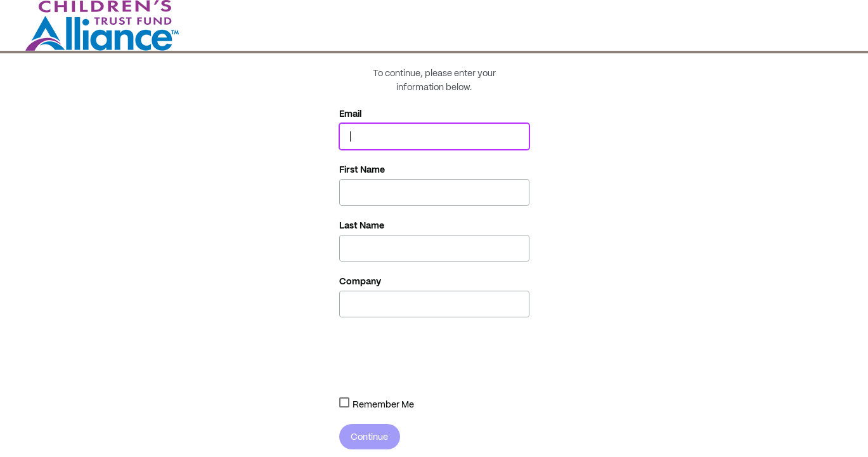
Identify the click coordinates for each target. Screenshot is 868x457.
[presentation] (436, 355)
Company (360, 281)
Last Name (362, 225)
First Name (362, 169)
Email (351, 114)
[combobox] (344, 402)
